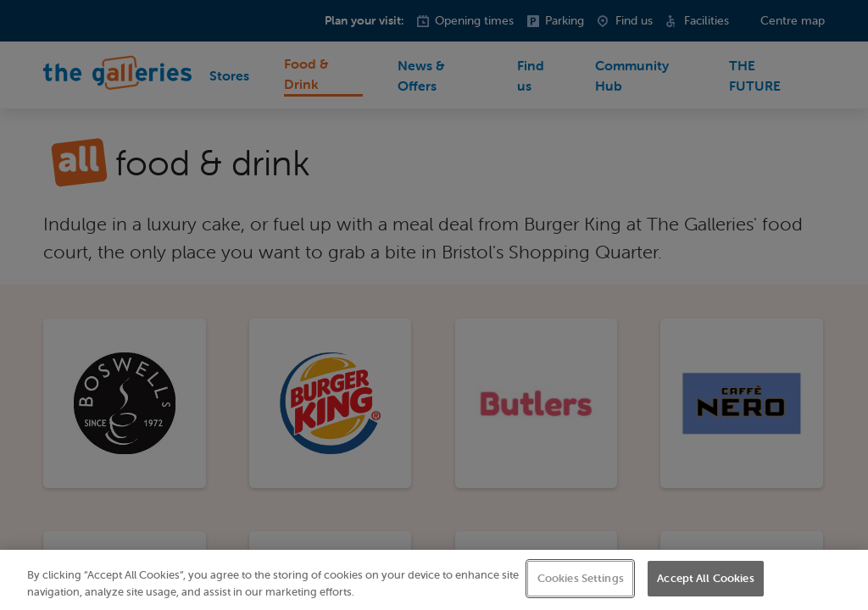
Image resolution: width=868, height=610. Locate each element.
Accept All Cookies (705, 578)
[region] (434, 580)
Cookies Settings (581, 578)
